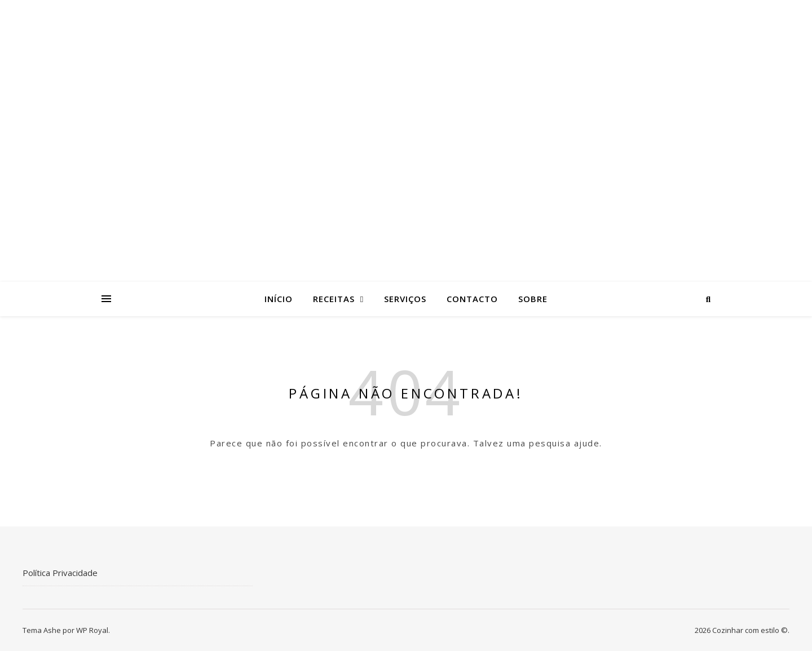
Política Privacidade (60, 573)
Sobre (533, 299)
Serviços (405, 299)
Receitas (334, 299)
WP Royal (92, 630)
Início (279, 299)
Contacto (472, 299)
